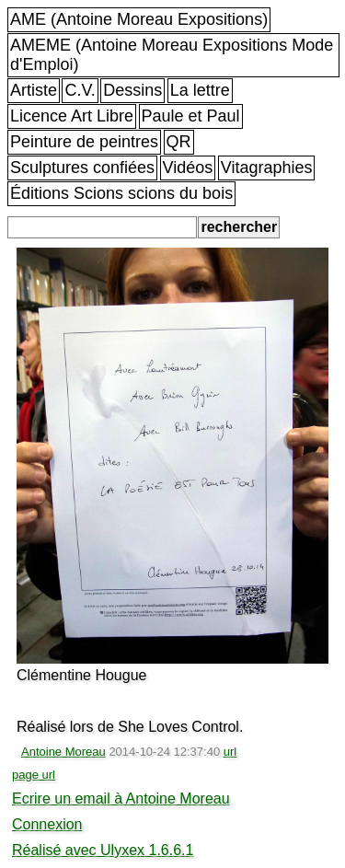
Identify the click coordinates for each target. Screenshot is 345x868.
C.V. (80, 90)
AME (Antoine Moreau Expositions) (139, 19)
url (230, 752)
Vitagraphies (267, 168)
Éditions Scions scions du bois (121, 193)
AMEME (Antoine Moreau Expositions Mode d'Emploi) (172, 55)
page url (34, 775)
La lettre (200, 90)
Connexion (47, 824)
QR (179, 142)
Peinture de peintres (84, 142)
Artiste (34, 90)
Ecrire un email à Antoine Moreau (121, 799)
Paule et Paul (191, 116)
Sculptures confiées (82, 168)
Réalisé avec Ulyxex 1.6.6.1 (103, 850)
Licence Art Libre (72, 116)
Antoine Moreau (63, 752)
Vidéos (188, 168)
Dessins (132, 90)
